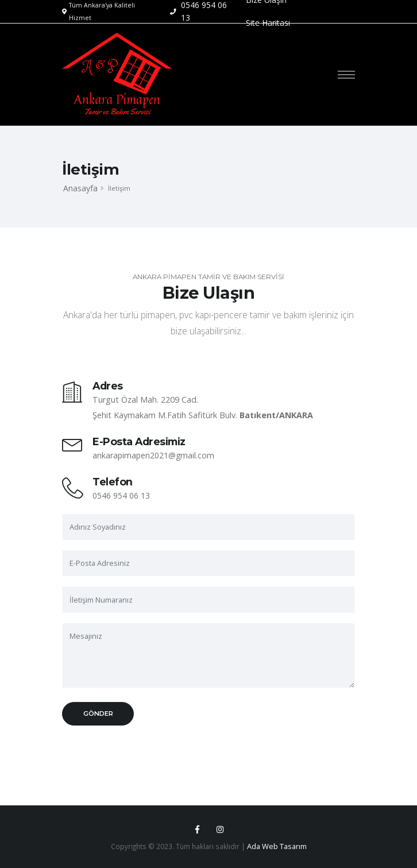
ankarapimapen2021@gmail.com (153, 455)
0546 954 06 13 (121, 495)
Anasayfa (80, 188)
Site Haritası (268, 23)
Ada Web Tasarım (277, 846)
